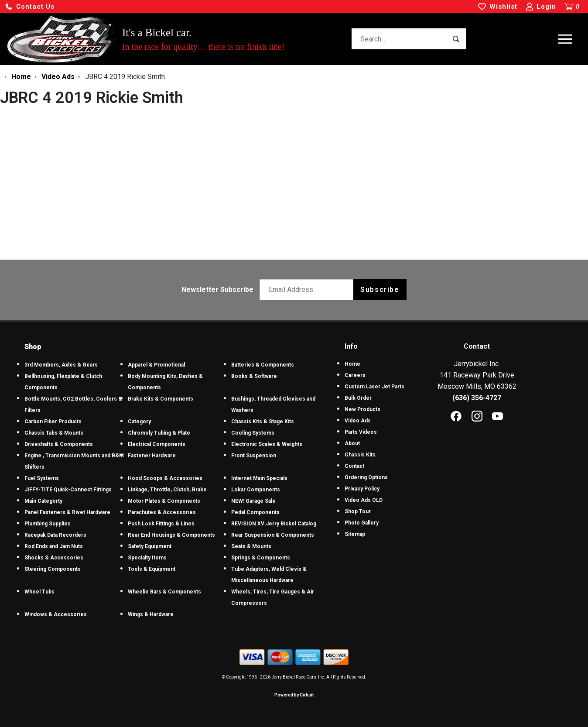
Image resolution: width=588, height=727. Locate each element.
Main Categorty (43, 501)
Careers (355, 375)
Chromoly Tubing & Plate (159, 433)
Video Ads (358, 421)
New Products (362, 409)
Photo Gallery (362, 523)
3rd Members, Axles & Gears (61, 365)
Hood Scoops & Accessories (165, 478)
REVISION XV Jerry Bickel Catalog (274, 524)
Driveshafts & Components (59, 444)
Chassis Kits (360, 455)
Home (352, 364)
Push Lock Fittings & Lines (161, 524)
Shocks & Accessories (54, 558)
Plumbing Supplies (48, 524)
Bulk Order (358, 398)
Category (139, 422)
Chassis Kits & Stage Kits (263, 422)
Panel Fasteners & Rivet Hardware (67, 512)
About (352, 443)
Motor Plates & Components (164, 501)
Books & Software (254, 376)
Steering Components (53, 569)
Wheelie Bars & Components (164, 592)
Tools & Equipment (152, 569)
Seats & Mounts (251, 546)
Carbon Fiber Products (53, 422)
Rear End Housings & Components (171, 535)
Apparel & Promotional (156, 365)
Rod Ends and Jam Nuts (54, 546)
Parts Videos (361, 432)
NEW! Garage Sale (253, 501)
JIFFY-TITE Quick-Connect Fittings (68, 490)
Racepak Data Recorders (55, 535)
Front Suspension (254, 456)
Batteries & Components (263, 365)
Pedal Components (255, 512)
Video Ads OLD (364, 500)
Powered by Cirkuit (294, 695)
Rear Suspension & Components (273, 535)
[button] (30, 7)
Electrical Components (157, 444)
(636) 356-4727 (477, 398)
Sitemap (355, 534)
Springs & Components (261, 558)
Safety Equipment (150, 546)
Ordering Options (366, 477)
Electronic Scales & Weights (267, 444)
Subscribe (380, 290)
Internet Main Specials (259, 478)
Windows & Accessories (56, 614)
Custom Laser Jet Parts (374, 387)
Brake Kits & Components (161, 399)
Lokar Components (256, 490)
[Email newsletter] (309, 290)
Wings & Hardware (151, 614)
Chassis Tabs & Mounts (54, 433)
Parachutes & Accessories (162, 512)
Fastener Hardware (152, 456)
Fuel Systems (42, 478)
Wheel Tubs (39, 592)
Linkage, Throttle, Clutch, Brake (167, 490)
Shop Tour (358, 511)
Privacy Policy (362, 489)
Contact (354, 466)
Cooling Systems (253, 433)
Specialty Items (147, 558)
